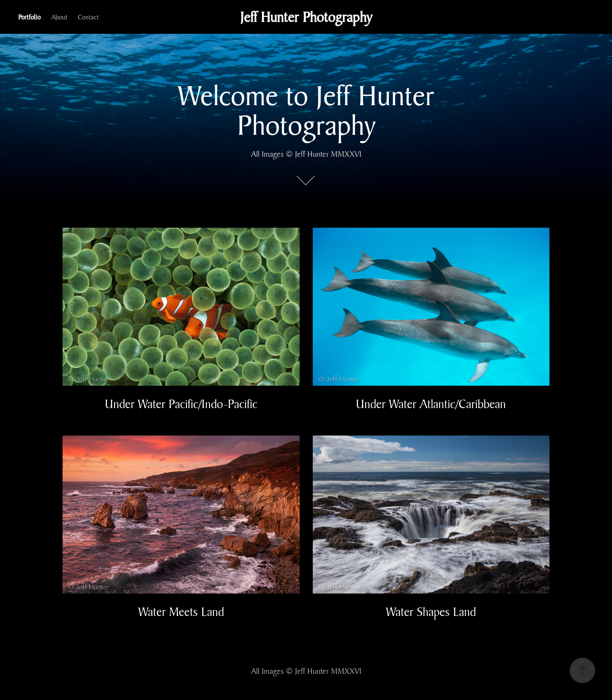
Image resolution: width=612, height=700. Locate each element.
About (59, 17)
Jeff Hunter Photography (306, 17)
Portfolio (29, 17)
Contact (88, 17)
